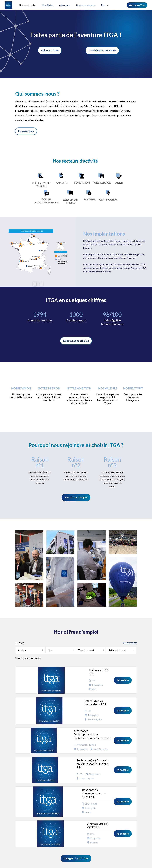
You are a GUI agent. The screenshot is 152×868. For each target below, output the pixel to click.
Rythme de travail (121, 650)
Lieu (61, 650)
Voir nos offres (137, 5)
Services (30, 650)
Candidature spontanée (102, 50)
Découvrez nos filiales (76, 341)
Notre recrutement (86, 5)
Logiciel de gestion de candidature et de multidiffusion (76, 863)
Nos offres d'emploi (76, 497)
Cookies (98, 821)
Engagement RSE (77, 822)
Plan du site (99, 824)
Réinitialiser (130, 643)
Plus (105, 5)
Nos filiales (47, 5)
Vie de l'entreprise (77, 827)
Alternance (65, 5)
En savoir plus (26, 131)
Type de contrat (91, 650)
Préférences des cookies (100, 835)
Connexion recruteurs (99, 829)
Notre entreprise (27, 5)
